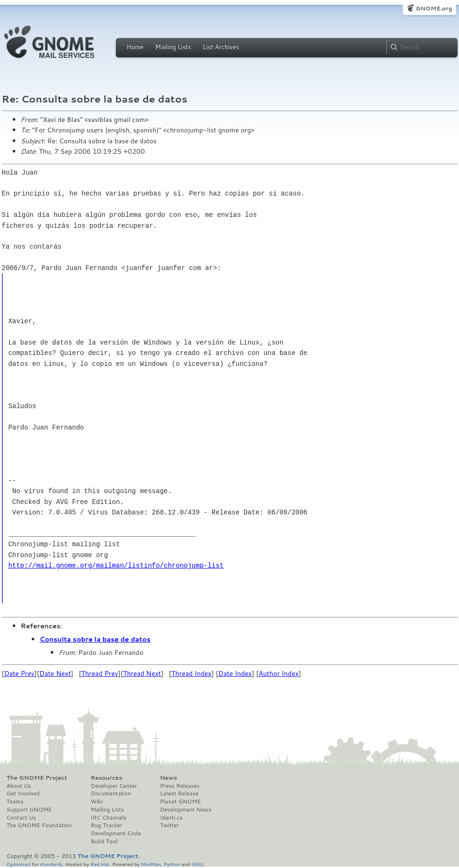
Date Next (55, 673)
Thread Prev (100, 673)
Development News (186, 810)
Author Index (279, 673)
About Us (19, 786)
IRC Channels (109, 818)
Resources (106, 778)
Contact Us (21, 818)
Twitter (169, 825)
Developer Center (114, 786)
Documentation (111, 793)
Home (135, 47)
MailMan (151, 864)
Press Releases (180, 786)
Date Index (235, 673)
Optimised (19, 864)
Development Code (116, 833)
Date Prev (19, 673)
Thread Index (192, 673)
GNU (197, 864)
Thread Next (142, 673)
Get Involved (23, 793)
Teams (15, 802)
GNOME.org (434, 8)
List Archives (221, 47)
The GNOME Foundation (39, 825)
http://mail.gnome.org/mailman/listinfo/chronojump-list (116, 565)
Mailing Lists (173, 47)
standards (51, 864)
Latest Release (179, 793)
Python (172, 864)
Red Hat (100, 864)
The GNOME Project (37, 778)
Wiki (97, 802)
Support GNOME (29, 810)
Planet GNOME (180, 802)
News (169, 778)
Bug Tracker (107, 825)
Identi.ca (171, 818)
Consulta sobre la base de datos (95, 639)
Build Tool (104, 841)
